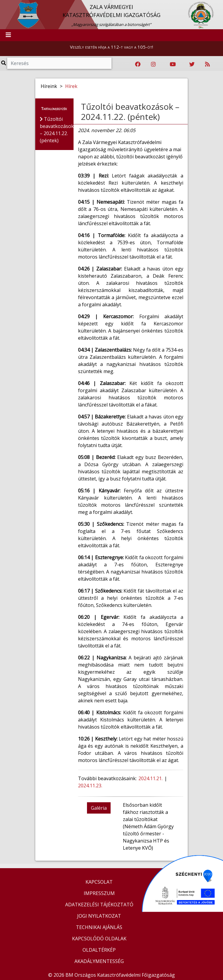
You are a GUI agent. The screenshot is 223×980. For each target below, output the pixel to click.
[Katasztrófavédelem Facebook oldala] (138, 64)
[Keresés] (59, 63)
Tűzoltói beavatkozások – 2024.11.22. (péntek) (130, 112)
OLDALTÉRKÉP (99, 950)
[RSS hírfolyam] (207, 64)
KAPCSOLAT (99, 882)
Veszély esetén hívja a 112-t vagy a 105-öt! (111, 47)
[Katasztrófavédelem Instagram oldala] (153, 64)
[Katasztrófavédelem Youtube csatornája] (173, 64)
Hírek (71, 86)
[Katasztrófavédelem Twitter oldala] (192, 64)
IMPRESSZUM (99, 893)
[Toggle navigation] (8, 35)
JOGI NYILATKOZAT (99, 916)
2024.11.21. (151, 778)
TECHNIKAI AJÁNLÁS (99, 927)
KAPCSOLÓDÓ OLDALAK (99, 939)
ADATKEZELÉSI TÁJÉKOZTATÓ (99, 905)
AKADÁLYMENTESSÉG (99, 961)
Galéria (99, 808)
